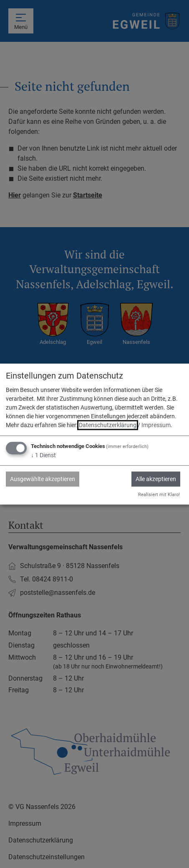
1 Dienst (43, 456)
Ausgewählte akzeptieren (43, 479)
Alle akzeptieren (156, 479)
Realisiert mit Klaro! (159, 495)
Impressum (156, 425)
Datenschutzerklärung (108, 425)
